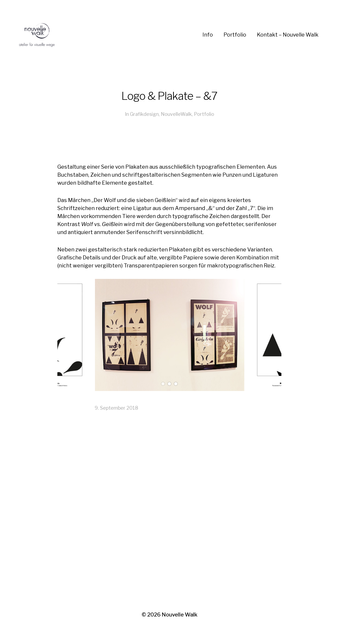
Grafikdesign (144, 114)
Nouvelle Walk (180, 615)
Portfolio (235, 35)
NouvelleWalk (176, 114)
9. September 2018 (116, 408)
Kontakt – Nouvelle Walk (288, 35)
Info (208, 35)
